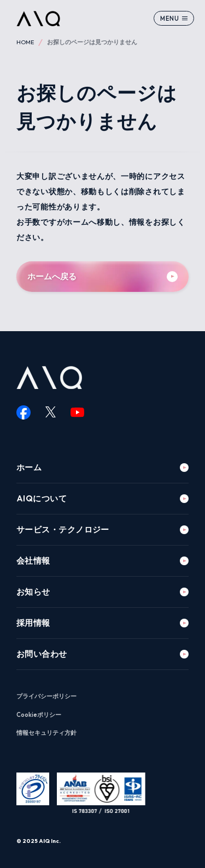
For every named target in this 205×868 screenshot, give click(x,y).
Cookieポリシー (39, 715)
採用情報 (33, 623)
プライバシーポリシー (46, 696)
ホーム (29, 467)
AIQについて (42, 498)
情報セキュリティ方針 (46, 733)
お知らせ (33, 592)
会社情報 (33, 561)
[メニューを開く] (174, 18)
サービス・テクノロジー (63, 529)
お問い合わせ (42, 654)
